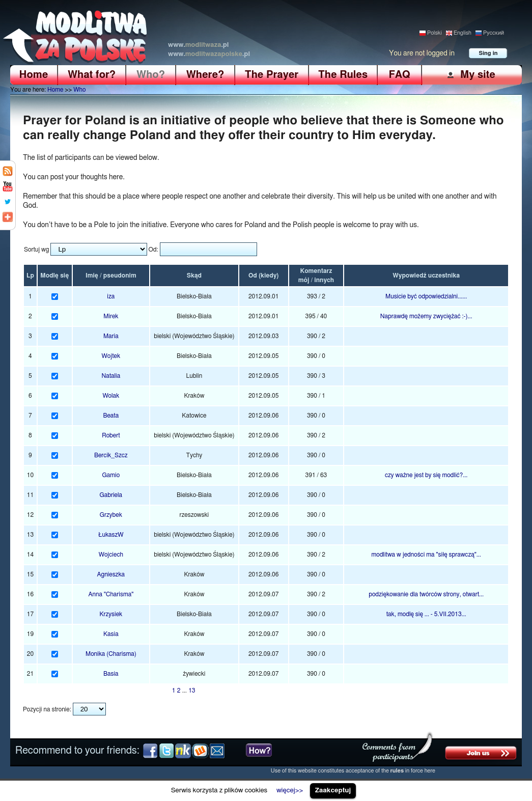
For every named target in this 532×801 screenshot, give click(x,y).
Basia (111, 674)
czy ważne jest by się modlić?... (426, 475)
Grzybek (111, 515)
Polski (435, 33)
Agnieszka (111, 574)
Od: (154, 250)
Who (79, 90)
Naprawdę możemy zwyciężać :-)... (426, 316)
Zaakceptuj (333, 790)
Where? (205, 75)
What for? (92, 75)
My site (478, 75)
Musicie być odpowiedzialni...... (426, 296)
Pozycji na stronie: (47, 709)
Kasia (111, 634)
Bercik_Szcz (111, 455)
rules (397, 771)
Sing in (488, 53)
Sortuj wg (36, 250)
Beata (111, 416)
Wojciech (111, 555)
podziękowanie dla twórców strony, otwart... (426, 594)
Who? (151, 75)
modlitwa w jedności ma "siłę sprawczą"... (426, 555)
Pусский (494, 33)
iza (111, 296)
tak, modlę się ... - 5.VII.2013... (426, 614)
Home (34, 75)
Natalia (111, 376)
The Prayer (272, 75)
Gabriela (111, 495)
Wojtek (111, 356)
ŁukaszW (111, 535)
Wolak (111, 396)
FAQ (399, 75)
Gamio (111, 475)
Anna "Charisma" (111, 594)
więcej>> (290, 790)
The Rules (343, 75)
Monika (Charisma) (111, 654)
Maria (111, 336)
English (463, 33)
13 (192, 690)
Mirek (111, 316)
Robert (111, 435)
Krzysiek (111, 614)
